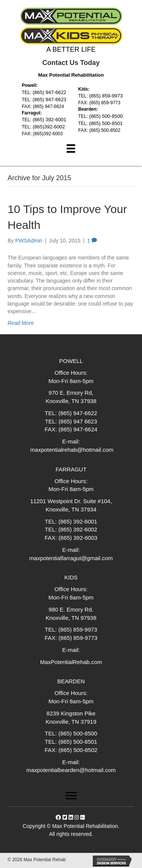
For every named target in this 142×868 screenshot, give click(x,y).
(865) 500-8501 (106, 123)
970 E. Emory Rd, (71, 393)
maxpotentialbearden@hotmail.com (71, 770)
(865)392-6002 (49, 127)
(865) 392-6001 (49, 120)
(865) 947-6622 (49, 92)
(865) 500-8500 (106, 116)
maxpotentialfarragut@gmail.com (71, 558)
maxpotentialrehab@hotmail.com (71, 450)
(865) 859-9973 (106, 96)
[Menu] (71, 148)
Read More (21, 323)
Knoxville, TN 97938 (71, 618)
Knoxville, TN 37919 (71, 722)
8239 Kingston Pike (71, 713)
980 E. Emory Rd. (71, 609)
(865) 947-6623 (49, 100)
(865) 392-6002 (78, 529)
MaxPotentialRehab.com (71, 662)
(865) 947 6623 (78, 421)
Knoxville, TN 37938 (71, 401)
